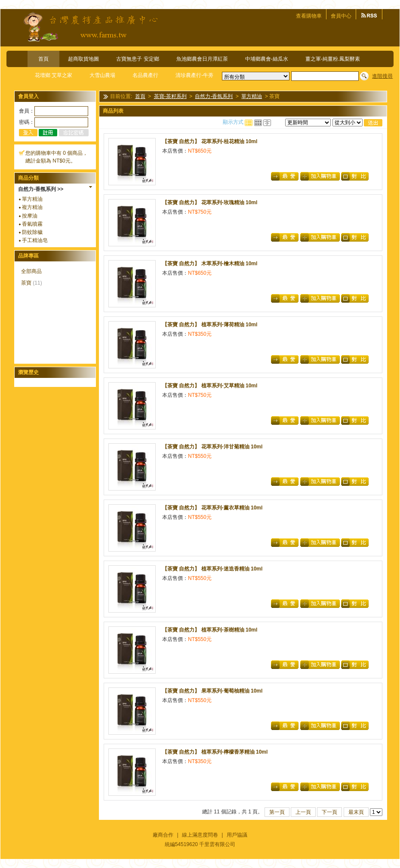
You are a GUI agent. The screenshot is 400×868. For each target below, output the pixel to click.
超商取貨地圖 (83, 59)
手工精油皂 (35, 240)
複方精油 (32, 207)
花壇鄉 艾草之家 (54, 75)
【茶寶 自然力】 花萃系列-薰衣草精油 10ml (212, 508)
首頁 (43, 59)
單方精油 (32, 199)
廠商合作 (163, 835)
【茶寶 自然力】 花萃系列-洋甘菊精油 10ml (212, 447)
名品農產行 (145, 75)
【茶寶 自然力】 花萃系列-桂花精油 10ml (210, 141)
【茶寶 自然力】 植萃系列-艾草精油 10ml (210, 386)
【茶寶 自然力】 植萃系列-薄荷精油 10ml (210, 325)
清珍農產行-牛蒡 (194, 75)
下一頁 (329, 812)
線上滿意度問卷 (200, 835)
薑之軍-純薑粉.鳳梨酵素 (333, 59)
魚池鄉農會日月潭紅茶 (202, 59)
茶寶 (26, 283)
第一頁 (277, 812)
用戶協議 (237, 835)
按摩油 (30, 216)
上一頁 (303, 812)
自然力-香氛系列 (214, 97)
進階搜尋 (382, 76)
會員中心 (341, 16)
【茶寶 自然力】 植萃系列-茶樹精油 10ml (210, 630)
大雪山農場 (102, 75)
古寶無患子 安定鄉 (137, 59)
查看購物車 (309, 16)
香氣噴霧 (32, 224)
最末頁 (356, 812)
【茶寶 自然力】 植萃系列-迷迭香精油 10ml (212, 569)
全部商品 (31, 271)
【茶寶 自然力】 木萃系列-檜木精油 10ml (210, 264)
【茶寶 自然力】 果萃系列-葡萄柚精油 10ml (212, 691)
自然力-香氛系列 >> (41, 189)
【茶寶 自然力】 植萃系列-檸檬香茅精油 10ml (215, 752)
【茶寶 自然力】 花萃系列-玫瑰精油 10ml (210, 202)
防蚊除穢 (32, 232)
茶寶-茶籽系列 (170, 97)
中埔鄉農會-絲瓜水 (267, 59)
